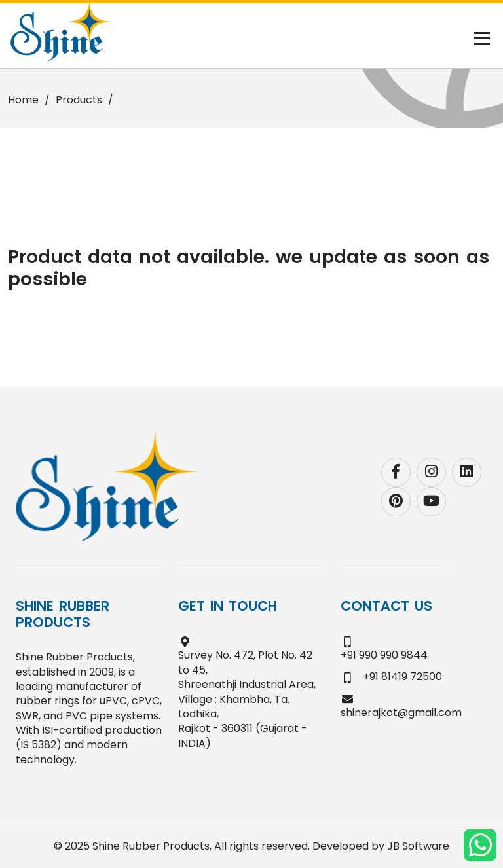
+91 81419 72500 (402, 677)
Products (79, 100)
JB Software (418, 846)
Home (23, 100)
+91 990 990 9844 (384, 655)
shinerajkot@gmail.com (401, 713)
